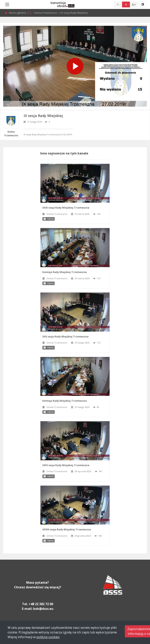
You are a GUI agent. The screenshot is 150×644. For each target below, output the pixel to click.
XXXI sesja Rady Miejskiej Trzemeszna (66, 208)
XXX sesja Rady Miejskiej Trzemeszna (65, 336)
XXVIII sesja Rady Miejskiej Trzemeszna (67, 529)
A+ (134, 4)
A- (118, 4)
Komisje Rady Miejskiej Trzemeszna (65, 272)
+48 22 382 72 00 (41, 604)
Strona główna (18, 13)
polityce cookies (48, 637)
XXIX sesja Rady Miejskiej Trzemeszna (66, 465)
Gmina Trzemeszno (46, 13)
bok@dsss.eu (43, 609)
